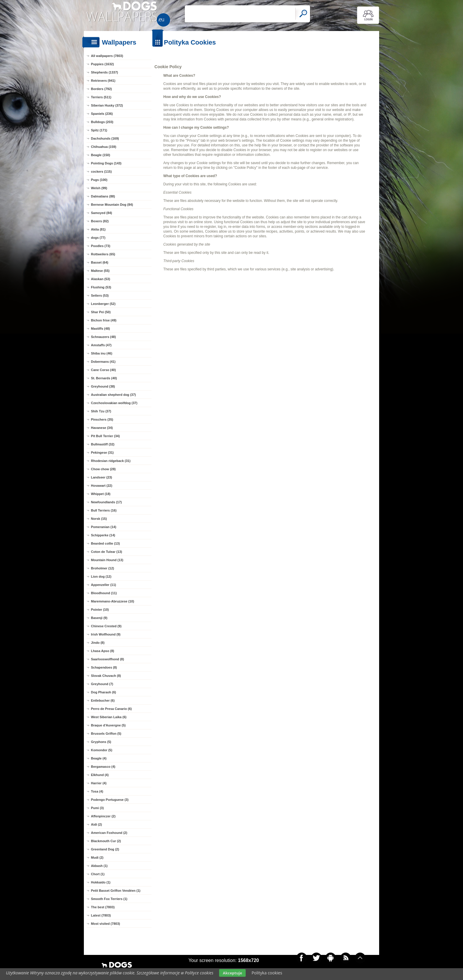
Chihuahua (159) (104, 147)
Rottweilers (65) (103, 254)
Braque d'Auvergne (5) (108, 725)
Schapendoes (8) (104, 667)
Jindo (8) (98, 643)
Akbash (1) (99, 866)
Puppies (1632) (102, 64)
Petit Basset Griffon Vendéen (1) (116, 891)
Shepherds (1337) (105, 72)
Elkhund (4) (100, 775)
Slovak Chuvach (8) (106, 676)
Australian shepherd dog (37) (113, 395)
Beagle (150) (101, 155)
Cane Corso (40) (103, 370)
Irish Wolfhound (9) (106, 634)
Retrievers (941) (103, 81)
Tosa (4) (97, 791)
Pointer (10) (100, 610)
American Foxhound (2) (109, 833)
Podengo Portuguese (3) (110, 800)
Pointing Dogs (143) (106, 163)
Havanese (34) (102, 428)
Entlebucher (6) (103, 700)
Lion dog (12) (101, 576)
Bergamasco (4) (103, 767)
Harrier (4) (99, 783)
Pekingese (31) (102, 453)
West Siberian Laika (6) (109, 717)
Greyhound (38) (103, 386)
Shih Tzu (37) (101, 411)
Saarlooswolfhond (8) (107, 659)
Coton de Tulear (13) (107, 552)
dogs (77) (98, 238)
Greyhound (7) (102, 684)
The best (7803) (103, 907)
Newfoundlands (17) (106, 502)
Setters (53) (100, 295)
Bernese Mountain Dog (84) (112, 205)
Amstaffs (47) (101, 345)
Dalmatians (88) (103, 196)
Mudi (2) (97, 857)
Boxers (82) (100, 221)
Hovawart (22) (102, 486)
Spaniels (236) (102, 114)
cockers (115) (101, 171)
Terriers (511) (101, 97)
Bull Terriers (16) (104, 510)
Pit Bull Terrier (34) (105, 436)
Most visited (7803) (105, 924)
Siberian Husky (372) (107, 105)
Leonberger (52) (103, 304)
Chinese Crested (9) (106, 626)
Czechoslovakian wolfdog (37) (114, 403)
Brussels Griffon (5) (106, 734)
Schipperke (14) (103, 535)
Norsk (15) (99, 519)
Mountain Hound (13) (107, 560)
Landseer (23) (102, 477)
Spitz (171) (99, 130)
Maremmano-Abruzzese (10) (113, 601)
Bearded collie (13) (105, 543)
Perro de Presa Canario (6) (111, 709)
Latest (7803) (101, 915)
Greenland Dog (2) (105, 849)
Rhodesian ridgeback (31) (111, 461)
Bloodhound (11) (104, 593)
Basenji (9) (99, 618)
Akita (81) (98, 229)
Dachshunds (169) (105, 138)
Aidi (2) (96, 824)
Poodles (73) (101, 246)
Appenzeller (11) (103, 585)
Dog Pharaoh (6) (103, 692)
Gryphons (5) (101, 742)
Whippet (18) (101, 494)
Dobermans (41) (103, 362)
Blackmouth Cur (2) (106, 841)
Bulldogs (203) (102, 122)
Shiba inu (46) (102, 353)
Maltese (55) (100, 271)
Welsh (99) (99, 188)
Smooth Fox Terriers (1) (109, 899)
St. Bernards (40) (104, 378)
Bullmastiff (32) (103, 444)
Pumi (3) (97, 808)
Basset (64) (100, 262)
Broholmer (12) (102, 568)
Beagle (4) (99, 758)
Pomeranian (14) (104, 527)
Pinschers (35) (102, 419)
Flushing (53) (101, 287)
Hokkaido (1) (101, 882)
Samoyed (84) (102, 213)
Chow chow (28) (103, 469)
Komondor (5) (102, 750)
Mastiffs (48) (100, 329)
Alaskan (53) (101, 279)
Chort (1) (98, 874)
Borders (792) (101, 89)
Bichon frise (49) (104, 320)
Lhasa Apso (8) (102, 651)
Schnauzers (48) (103, 337)
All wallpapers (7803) (107, 56)
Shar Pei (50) (101, 312)
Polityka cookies (267, 973)
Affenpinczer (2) (103, 816)
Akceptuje (232, 973)
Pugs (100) (99, 180)
